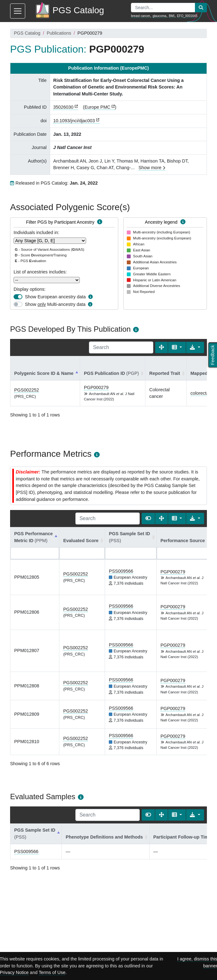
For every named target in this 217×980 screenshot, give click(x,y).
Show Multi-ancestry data (55, 304)
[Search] (121, 347)
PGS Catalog (27, 33)
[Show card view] (148, 519)
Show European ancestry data (55, 297)
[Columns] (177, 347)
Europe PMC (97, 107)
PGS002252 (26, 390)
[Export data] (195, 347)
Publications (59, 33)
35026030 (63, 107)
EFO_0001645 (187, 16)
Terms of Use (52, 972)
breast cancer (141, 16)
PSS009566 (121, 571)
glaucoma (159, 16)
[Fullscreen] (161, 347)
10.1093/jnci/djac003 (74, 121)
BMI (172, 16)
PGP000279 (96, 387)
